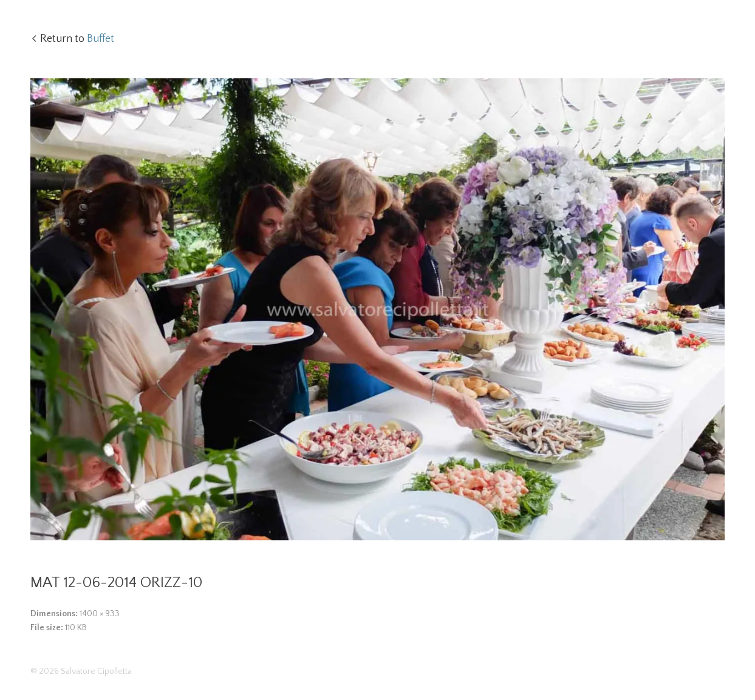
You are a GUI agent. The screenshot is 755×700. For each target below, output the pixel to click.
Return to (77, 39)
